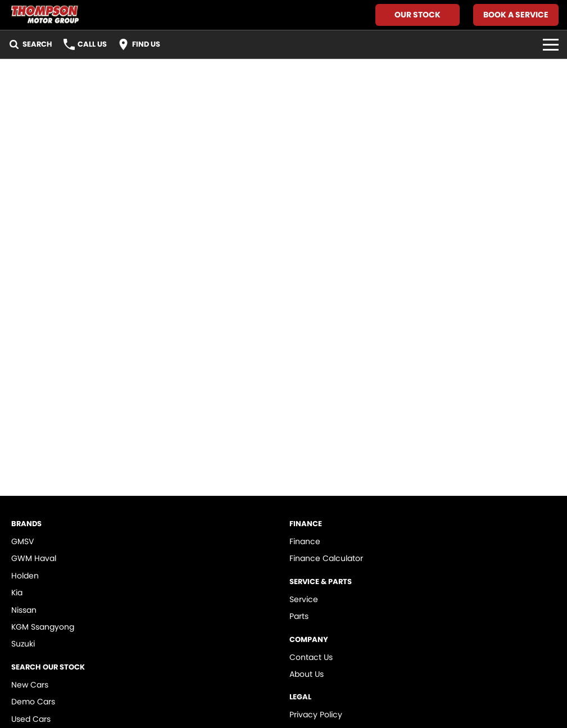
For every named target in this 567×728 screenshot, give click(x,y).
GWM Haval (34, 558)
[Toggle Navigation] (551, 44)
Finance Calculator (326, 558)
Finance (305, 541)
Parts (299, 616)
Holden (25, 576)
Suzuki (23, 644)
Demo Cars (33, 702)
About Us (307, 674)
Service (304, 599)
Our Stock (418, 15)
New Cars (30, 685)
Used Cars (31, 719)
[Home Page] (44, 15)
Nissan (24, 610)
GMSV (22, 541)
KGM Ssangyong (43, 627)
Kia (17, 593)
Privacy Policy (316, 715)
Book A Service (516, 15)
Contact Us (311, 657)
